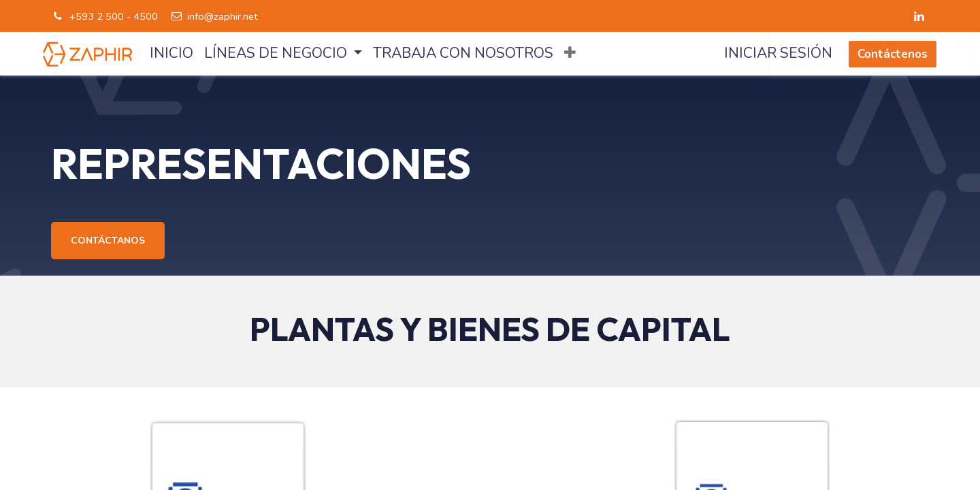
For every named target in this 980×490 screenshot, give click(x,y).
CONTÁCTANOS (108, 241)
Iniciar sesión (778, 53)
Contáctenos (893, 54)
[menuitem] (171, 54)
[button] (570, 54)
